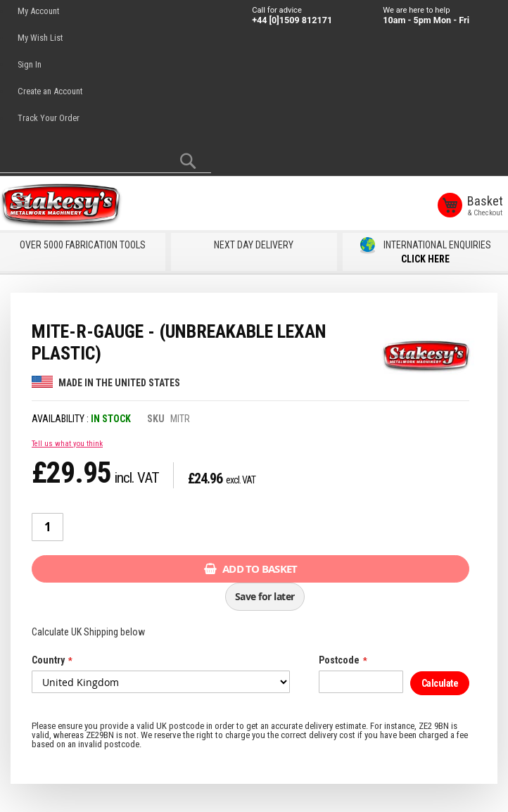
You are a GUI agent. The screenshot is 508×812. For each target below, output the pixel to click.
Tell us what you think (67, 443)
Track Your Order (49, 118)
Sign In (30, 64)
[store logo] (63, 206)
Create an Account (50, 91)
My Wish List (40, 38)
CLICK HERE (425, 259)
